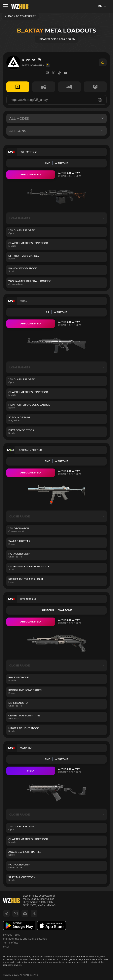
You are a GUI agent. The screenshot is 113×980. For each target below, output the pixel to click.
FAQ (6, 947)
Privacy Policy (12, 935)
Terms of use (11, 943)
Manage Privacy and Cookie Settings (25, 939)
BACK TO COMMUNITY (20, 16)
